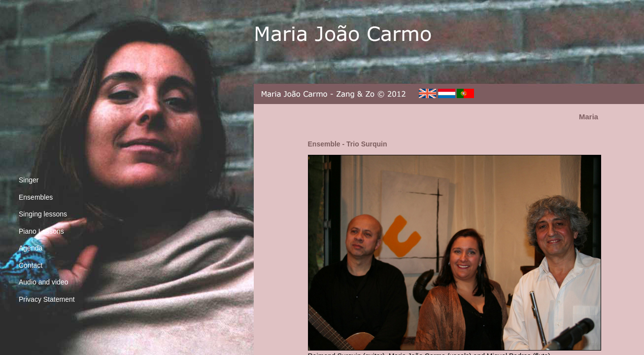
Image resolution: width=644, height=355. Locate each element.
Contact (31, 265)
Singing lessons (43, 214)
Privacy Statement (47, 299)
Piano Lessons (41, 231)
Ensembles (36, 197)
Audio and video (43, 282)
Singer (29, 180)
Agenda (31, 248)
